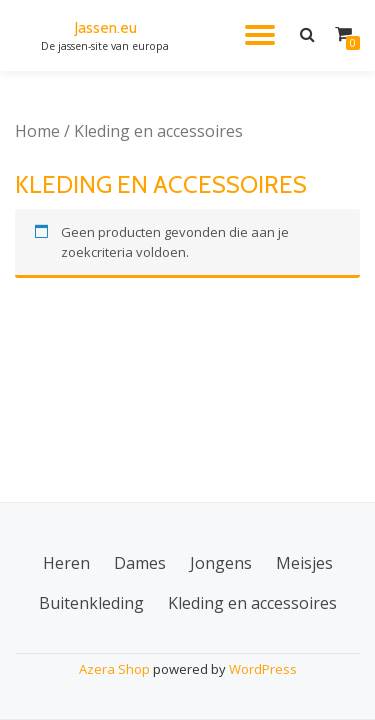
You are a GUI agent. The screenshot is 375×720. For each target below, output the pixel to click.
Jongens (221, 563)
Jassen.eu (105, 27)
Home (37, 131)
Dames (140, 563)
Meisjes (304, 563)
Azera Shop (114, 669)
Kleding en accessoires (252, 603)
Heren (66, 563)
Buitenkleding (91, 603)
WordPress (263, 669)
